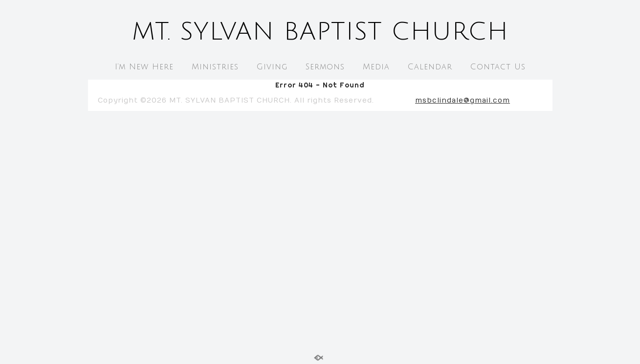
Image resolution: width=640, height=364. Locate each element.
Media (376, 67)
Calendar (430, 67)
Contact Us (498, 67)
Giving (272, 67)
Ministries (215, 67)
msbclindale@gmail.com (463, 100)
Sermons (325, 67)
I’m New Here (144, 67)
